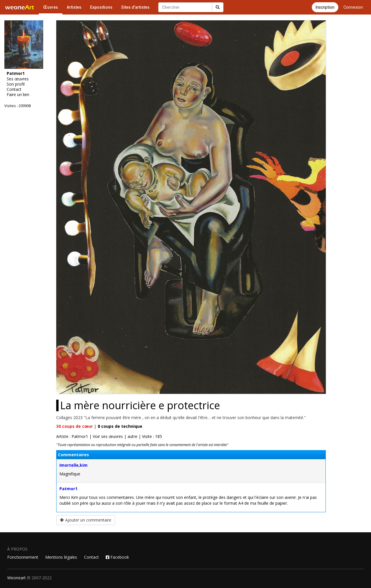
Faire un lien (18, 95)
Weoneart (17, 578)
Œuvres (51, 7)
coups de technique (120, 426)
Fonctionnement (23, 557)
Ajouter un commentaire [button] (86, 520)
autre (132, 436)
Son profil (16, 84)
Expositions (101, 7)
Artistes (74, 7)
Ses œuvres (18, 79)
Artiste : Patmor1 (72, 436)
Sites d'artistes (135, 7)
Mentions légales (61, 557)
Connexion (353, 7)
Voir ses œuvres (108, 436)
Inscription (325, 7)
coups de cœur (74, 426)
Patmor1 (68, 489)
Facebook (117, 557)
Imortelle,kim (73, 465)
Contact (14, 89)
